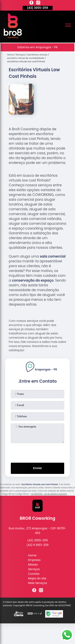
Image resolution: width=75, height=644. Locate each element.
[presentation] (38, 452)
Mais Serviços (37, 583)
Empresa (34, 560)
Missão (33, 565)
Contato (34, 574)
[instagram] (38, 3)
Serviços (34, 569)
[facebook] (31, 3)
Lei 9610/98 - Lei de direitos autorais (49, 494)
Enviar (37, 468)
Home (32, 555)
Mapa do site (37, 578)
